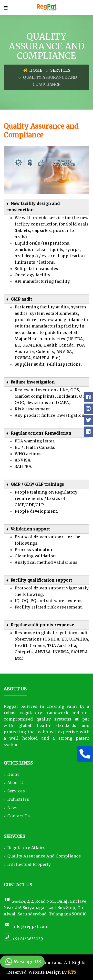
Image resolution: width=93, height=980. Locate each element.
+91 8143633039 (23, 939)
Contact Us (19, 816)
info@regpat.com (26, 926)
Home (33, 70)
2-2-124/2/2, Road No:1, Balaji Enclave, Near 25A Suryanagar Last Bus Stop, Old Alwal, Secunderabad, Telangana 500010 (46, 908)
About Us (16, 783)
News (13, 808)
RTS (72, 972)
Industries (18, 799)
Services (60, 70)
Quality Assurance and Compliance (44, 856)
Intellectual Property (29, 864)
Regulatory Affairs (26, 848)
